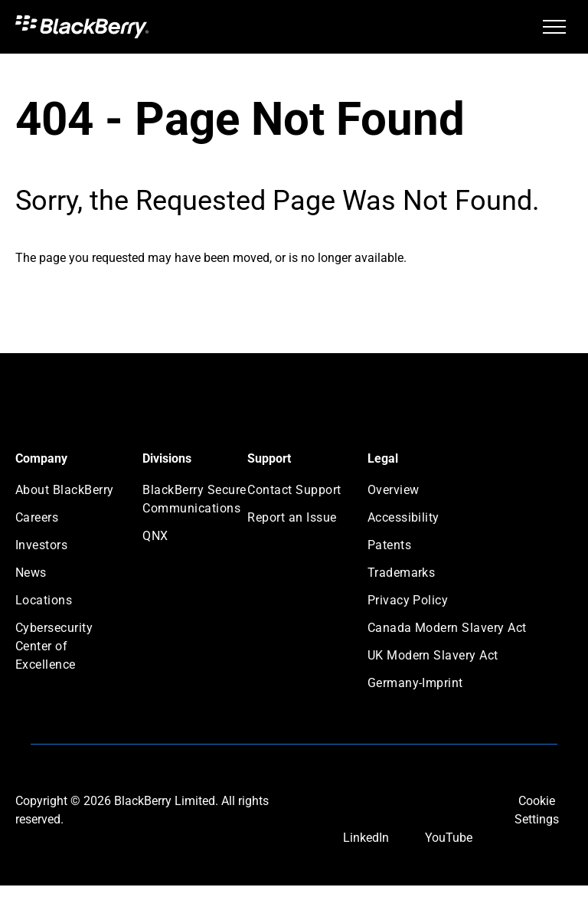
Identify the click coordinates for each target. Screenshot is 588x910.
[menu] (554, 27)
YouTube (449, 838)
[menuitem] (70, 495)
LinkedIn (366, 838)
